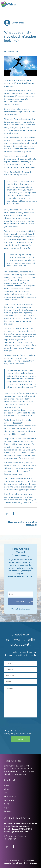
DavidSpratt (18, 23)
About (7, 789)
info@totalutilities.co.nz (15, 836)
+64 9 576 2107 (10, 839)
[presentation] (24, 586)
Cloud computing (16, 522)
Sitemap (33, 863)
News (7, 804)
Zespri (12, 342)
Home (7, 786)
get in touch (11, 503)
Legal (7, 808)
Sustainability (10, 797)
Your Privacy (23, 863)
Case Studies (10, 800)
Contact (8, 811)
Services (8, 793)
